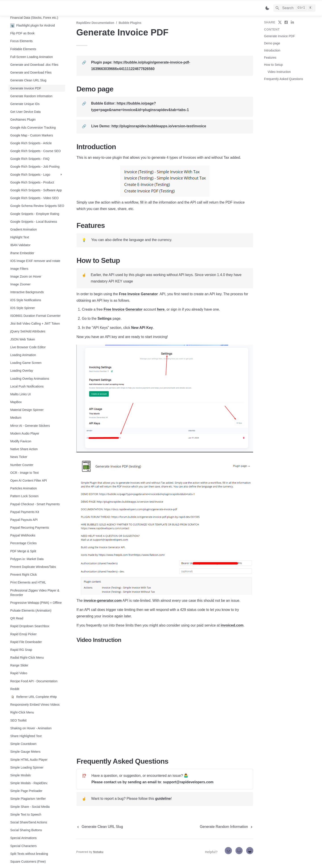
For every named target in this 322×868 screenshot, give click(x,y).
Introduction (272, 50)
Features (270, 58)
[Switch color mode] (267, 8)
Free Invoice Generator (138, 294)
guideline (163, 799)
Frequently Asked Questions (284, 79)
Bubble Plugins (130, 23)
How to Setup (273, 65)
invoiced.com (232, 625)
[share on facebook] (286, 22)
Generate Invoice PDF (280, 36)
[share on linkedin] (292, 22)
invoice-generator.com (103, 601)
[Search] (294, 8)
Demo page (272, 43)
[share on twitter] (280, 22)
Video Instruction (279, 72)
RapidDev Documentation (95, 23)
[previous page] (100, 827)
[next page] (227, 827)
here (161, 309)
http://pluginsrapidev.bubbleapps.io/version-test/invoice (159, 126)
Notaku (98, 852)
